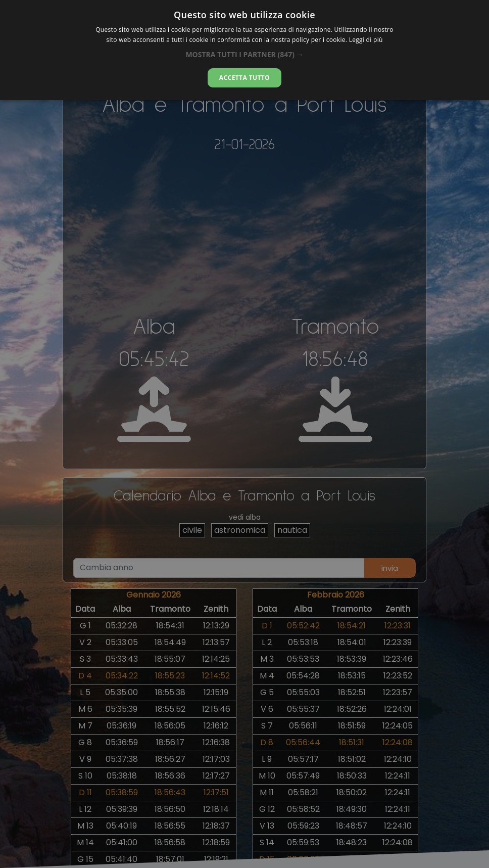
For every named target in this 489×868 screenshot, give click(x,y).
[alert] (244, 434)
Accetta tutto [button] (244, 78)
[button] (244, 54)
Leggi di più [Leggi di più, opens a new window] (366, 40)
